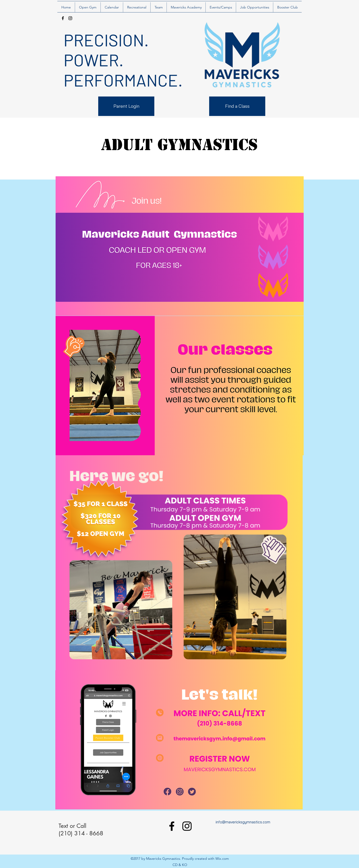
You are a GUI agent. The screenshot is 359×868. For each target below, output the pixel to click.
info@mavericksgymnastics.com (243, 822)
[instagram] (70, 18)
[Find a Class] (237, 106)
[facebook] (63, 18)
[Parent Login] (126, 106)
